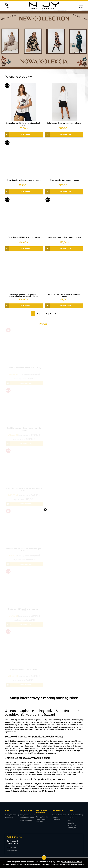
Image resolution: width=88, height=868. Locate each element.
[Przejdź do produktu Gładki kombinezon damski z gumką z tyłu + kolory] (24, 410)
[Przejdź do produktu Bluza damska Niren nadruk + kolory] (64, 159)
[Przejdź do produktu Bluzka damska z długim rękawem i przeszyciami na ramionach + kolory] (24, 273)
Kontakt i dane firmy (75, 815)
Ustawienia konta (27, 818)
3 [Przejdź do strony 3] (42, 314)
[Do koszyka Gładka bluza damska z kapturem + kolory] (24, 383)
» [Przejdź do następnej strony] (60, 314)
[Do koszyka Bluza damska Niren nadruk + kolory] (64, 192)
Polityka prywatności (57, 818)
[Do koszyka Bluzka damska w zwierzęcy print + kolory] (64, 249)
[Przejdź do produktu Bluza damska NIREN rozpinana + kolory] (24, 216)
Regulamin (9, 818)
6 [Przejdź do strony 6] (55, 314)
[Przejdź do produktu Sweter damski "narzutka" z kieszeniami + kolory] (24, 591)
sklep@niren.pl (13, 850)
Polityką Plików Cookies (72, 862)
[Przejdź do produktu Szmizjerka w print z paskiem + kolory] (24, 651)
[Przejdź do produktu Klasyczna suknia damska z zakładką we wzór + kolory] (24, 470)
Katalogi (71, 818)
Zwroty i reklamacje (12, 815)
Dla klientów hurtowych (72, 827)
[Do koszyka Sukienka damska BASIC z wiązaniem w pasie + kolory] (24, 564)
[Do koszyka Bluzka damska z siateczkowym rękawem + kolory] (64, 306)
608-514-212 (11, 848)
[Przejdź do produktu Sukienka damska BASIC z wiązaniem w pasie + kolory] (24, 530)
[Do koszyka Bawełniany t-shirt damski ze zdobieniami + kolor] (24, 134)
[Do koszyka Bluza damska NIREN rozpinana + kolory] (24, 249)
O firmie (71, 823)
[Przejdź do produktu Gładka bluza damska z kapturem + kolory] (24, 350)
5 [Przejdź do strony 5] (51, 314)
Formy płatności (42, 817)
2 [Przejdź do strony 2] (37, 314)
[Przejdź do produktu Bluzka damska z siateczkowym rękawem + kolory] (64, 273)
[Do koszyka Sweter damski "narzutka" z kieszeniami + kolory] (24, 624)
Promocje (44, 324)
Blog (69, 820)
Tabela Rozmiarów (59, 815)
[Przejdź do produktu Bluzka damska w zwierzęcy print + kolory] (64, 216)
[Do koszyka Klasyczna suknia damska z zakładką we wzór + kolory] (24, 504)
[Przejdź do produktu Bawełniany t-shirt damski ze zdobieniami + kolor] (24, 102)
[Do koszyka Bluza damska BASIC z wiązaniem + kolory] (24, 192)
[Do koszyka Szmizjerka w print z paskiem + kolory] (24, 685)
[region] (44, 40)
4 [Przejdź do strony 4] (46, 314)
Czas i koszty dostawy (41, 821)
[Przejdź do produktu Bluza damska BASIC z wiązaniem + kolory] (24, 159)
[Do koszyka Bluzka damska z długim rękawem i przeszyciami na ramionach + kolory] (24, 306)
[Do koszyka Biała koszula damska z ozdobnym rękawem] (64, 134)
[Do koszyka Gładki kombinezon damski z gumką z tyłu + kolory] (24, 444)
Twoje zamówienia (28, 815)
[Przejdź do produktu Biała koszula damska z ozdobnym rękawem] (64, 102)
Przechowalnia (26, 820)
